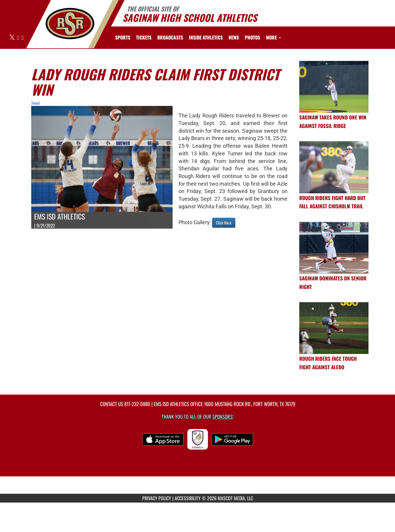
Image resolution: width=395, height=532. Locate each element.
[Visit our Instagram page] (23, 38)
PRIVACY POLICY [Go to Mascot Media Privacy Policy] (157, 498)
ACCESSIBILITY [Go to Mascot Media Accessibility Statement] (188, 498)
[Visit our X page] (12, 38)
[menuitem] (144, 37)
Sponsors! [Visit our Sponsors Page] (223, 417)
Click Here (224, 223)
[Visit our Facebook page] (19, 38)
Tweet (35, 103)
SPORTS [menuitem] (123, 37)
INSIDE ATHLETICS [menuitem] (206, 37)
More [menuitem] (273, 37)
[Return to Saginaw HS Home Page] (70, 24)
